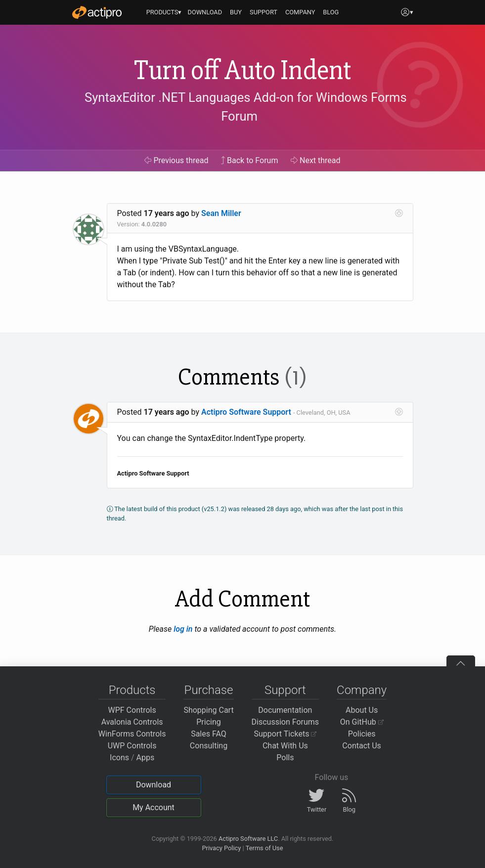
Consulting (209, 746)
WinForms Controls (132, 734)
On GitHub (362, 722)
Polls (285, 758)
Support (285, 690)
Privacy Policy (221, 848)
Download (154, 785)
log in (183, 629)
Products (132, 690)
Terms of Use (265, 848)
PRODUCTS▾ (164, 12)
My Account (154, 807)
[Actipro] (97, 12)
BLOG (331, 12)
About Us (362, 710)
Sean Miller (221, 213)
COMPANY (300, 12)
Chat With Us (285, 746)
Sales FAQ (209, 734)
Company (362, 690)
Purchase (209, 690)
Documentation (285, 710)
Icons (119, 758)
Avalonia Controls (132, 722)
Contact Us (362, 746)
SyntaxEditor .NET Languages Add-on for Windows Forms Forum (246, 107)
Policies (362, 734)
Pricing (209, 722)
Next (316, 160)
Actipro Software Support (246, 412)
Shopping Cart (208, 710)
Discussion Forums (286, 722)
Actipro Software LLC (248, 839)
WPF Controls (132, 710)
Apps (146, 758)
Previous (176, 160)
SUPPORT (264, 12)
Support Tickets (286, 734)
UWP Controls (132, 746)
